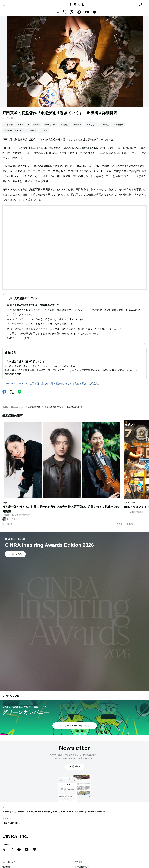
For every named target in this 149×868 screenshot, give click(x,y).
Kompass (15, 823)
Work (81, 812)
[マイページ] (4, 4)
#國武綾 (37, 125)
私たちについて (9, 862)
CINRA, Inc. (15, 836)
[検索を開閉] (140, 4)
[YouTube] (87, 12)
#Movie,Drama (50, 125)
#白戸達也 (104, 125)
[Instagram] (72, 12)
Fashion (101, 812)
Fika (5, 823)
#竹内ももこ (91, 125)
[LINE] (95, 12)
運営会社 (78, 862)
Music (6, 812)
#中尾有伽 (65, 125)
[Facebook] (79, 12)
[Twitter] (64, 12)
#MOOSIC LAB (23, 125)
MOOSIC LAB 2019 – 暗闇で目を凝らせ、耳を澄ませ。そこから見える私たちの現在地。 (53, 384)
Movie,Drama (17, 407)
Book (56, 812)
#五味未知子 (118, 125)
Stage (47, 812)
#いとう (44, 131)
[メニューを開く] (145, 4)
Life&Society (69, 812)
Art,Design (18, 812)
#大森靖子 (8, 125)
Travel (90, 812)
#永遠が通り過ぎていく (14, 131)
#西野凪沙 (32, 131)
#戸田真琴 (77, 125)
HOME (5, 407)
